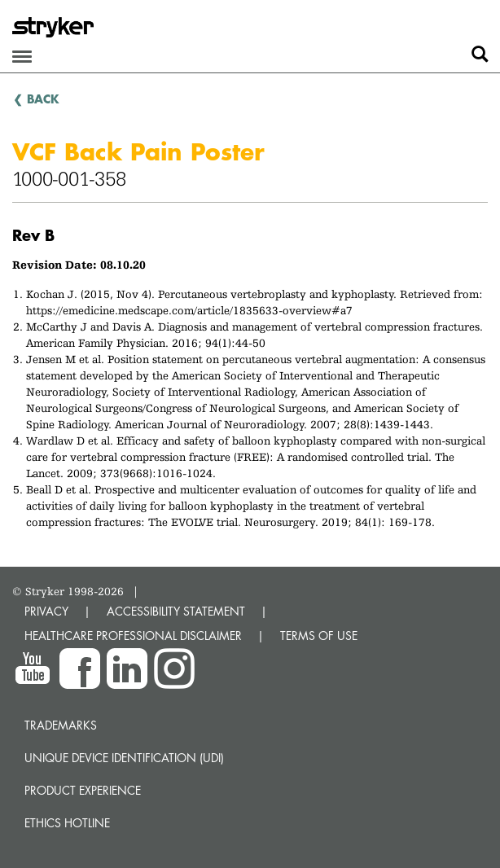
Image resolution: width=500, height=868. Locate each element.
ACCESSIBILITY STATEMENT (176, 611)
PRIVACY (46, 611)
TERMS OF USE (319, 636)
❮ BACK (36, 99)
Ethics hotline (67, 823)
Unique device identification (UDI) (124, 758)
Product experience (83, 790)
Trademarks (61, 725)
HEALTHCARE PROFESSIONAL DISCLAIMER (133, 636)
